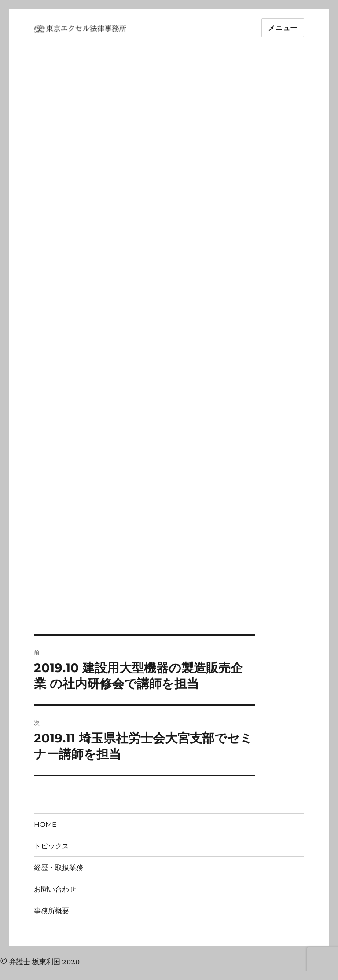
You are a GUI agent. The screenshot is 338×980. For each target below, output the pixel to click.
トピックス (51, 846)
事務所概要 (51, 911)
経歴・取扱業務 (59, 868)
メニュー (283, 28)
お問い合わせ (55, 889)
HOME (45, 825)
